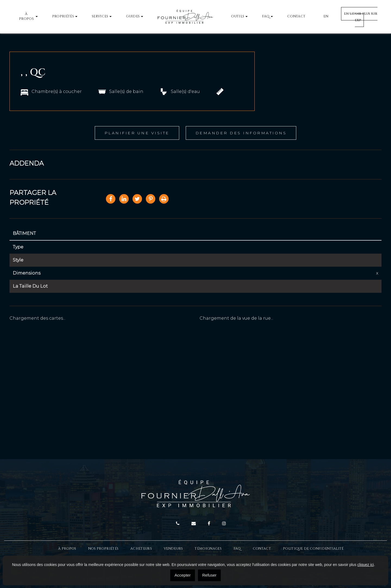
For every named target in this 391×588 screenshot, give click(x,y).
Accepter (183, 575)
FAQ (266, 16)
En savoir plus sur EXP (361, 17)
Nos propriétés (103, 549)
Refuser (209, 575)
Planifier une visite (137, 133)
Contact (296, 16)
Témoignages (208, 549)
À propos (26, 17)
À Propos (67, 549)
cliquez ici (366, 565)
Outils (238, 16)
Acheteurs (141, 549)
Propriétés (63, 16)
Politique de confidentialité (313, 549)
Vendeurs (173, 549)
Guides (133, 16)
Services (100, 16)
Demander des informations (241, 133)
